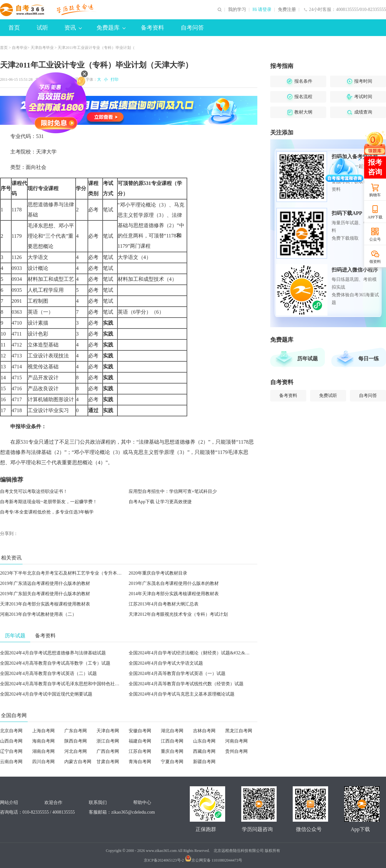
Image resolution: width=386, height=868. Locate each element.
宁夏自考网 (172, 762)
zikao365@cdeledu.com (133, 812)
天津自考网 (108, 731)
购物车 (375, 195)
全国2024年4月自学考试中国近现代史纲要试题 (46, 694)
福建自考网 (140, 741)
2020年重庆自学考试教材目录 (158, 573)
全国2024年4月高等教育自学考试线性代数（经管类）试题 (186, 684)
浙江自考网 (108, 741)
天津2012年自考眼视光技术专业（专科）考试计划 (178, 614)
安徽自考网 (140, 731)
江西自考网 (172, 741)
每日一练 (369, 359)
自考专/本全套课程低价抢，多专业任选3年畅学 (47, 512)
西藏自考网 (204, 751)
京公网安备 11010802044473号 (214, 860)
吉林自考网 (204, 731)
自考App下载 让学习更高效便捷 (160, 502)
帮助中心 (142, 803)
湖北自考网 (172, 731)
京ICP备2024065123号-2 (164, 860)
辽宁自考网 (11, 751)
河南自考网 (236, 741)
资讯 (73, 28)
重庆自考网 (172, 751)
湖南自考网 (43, 751)
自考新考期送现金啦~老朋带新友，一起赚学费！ (49, 502)
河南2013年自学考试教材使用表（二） (38, 614)
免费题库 (111, 28)
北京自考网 (11, 731)
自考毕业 (20, 48)
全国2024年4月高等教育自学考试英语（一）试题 (177, 674)
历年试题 (308, 359)
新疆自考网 (204, 762)
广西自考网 (108, 751)
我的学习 (237, 10)
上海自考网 (43, 731)
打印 (114, 79)
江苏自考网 (140, 751)
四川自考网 (43, 762)
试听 (42, 28)
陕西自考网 (76, 741)
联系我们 (98, 803)
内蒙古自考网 (78, 762)
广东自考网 (76, 731)
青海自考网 (140, 762)
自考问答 (192, 28)
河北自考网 (76, 751)
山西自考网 (11, 741)
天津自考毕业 (42, 48)
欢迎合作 (53, 803)
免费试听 (328, 396)
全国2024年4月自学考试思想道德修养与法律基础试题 (53, 653)
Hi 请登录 (262, 10)
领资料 (375, 262)
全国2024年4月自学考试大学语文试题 (166, 663)
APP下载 (375, 217)
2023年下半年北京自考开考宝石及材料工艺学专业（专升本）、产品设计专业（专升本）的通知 (95, 573)
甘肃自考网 (108, 762)
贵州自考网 (236, 751)
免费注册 (287, 10)
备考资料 (152, 28)
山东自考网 (204, 741)
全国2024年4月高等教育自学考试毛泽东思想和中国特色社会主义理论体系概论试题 (82, 684)
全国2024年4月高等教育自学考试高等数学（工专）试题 (55, 663)
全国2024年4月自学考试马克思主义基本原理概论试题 (182, 694)
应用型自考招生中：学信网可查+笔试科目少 (173, 491)
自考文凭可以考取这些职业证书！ (34, 491)
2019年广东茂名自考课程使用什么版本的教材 (174, 583)
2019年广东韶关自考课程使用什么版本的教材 (45, 594)
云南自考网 (11, 762)
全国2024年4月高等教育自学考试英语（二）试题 (48, 674)
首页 (14, 28)
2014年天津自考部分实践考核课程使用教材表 (174, 594)
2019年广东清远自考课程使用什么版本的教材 (45, 583)
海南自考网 (43, 741)
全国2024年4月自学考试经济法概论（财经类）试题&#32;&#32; (191, 653)
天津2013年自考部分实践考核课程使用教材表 (45, 604)
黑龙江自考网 (239, 731)
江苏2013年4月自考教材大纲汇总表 (164, 604)
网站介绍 (9, 803)
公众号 (375, 239)
